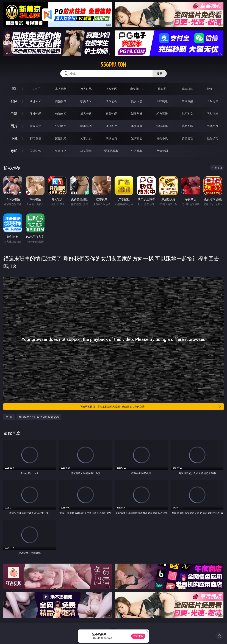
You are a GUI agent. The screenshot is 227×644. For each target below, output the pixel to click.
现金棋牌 (187, 89)
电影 (14, 113)
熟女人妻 (137, 101)
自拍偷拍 (61, 101)
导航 (14, 151)
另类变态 (213, 114)
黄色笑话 (187, 138)
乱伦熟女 (187, 114)
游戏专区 (111, 89)
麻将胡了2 (137, 89)
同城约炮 (35, 151)
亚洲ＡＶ (35, 101)
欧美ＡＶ (86, 101)
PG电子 (35, 89)
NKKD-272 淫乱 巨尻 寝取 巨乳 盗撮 (39, 417)
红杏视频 (137, 151)
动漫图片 (111, 126)
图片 (14, 126)
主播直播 (187, 101)
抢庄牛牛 (213, 89)
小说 (14, 138)
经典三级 (162, 114)
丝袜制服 (162, 101)
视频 (14, 101)
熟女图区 (187, 126)
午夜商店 (61, 151)
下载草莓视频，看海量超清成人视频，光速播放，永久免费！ (151, 407)
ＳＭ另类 (213, 101)
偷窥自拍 (35, 126)
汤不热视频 (111, 151)
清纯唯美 (162, 126)
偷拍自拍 (61, 114)
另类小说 (162, 138)
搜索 (160, 74)
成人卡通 (86, 114)
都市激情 (35, 138)
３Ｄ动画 (111, 101)
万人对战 (86, 89)
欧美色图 (86, 126)
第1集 (9, 417)
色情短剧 (162, 151)
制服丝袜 (137, 114)
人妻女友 (86, 138)
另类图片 (213, 126)
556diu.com (113, 64)
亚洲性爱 (35, 114)
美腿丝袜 (137, 126)
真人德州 (61, 89)
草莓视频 (86, 151)
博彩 (14, 89)
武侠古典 (111, 138)
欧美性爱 (111, 114)
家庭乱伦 (61, 138)
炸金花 (162, 89)
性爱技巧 (213, 138)
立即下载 (138, 636)
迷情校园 (137, 138)
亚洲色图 (61, 126)
